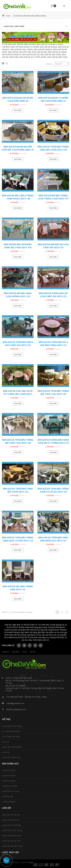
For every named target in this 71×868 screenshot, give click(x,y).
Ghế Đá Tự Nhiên (10, 786)
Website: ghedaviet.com (16, 709)
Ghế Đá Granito (9, 776)
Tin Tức (6, 742)
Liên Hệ (6, 752)
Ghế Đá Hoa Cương (11, 791)
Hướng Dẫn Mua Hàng (12, 726)
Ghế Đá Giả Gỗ (9, 770)
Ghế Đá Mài (8, 796)
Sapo (32, 862)
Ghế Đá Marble (9, 802)
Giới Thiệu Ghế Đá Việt (12, 747)
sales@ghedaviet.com (15, 703)
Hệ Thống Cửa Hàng (11, 737)
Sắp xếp (49, 64)
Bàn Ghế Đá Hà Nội (11, 820)
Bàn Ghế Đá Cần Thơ (12, 841)
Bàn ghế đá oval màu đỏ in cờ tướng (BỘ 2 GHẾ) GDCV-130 (18, 394)
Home (6, 16)
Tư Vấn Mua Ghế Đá (11, 731)
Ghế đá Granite (9, 781)
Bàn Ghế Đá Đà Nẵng (12, 825)
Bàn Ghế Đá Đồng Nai (12, 836)
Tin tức (25, 652)
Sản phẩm (16, 652)
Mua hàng (18, 110)
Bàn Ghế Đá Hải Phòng (13, 830)
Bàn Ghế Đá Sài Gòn (11, 815)
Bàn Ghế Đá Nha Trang (13, 846)
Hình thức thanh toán (12, 757)
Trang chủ (6, 652)
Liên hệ (32, 652)
